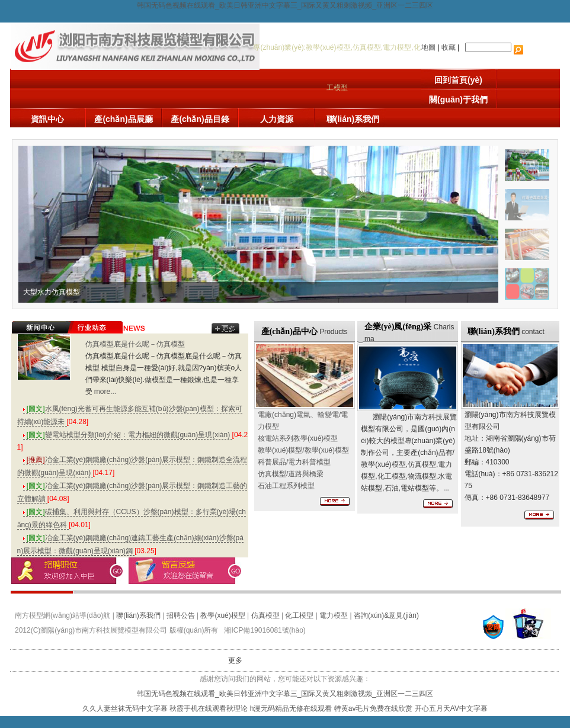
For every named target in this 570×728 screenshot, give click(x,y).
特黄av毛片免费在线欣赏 (374, 708)
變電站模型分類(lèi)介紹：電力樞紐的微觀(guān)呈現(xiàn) (128, 435)
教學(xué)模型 (222, 615)
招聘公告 (181, 615)
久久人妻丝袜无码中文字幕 (125, 708)
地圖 (428, 47)
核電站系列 (298, 438)
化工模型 (299, 615)
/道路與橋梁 (291, 474)
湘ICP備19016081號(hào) (265, 630)
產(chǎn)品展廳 (123, 119)
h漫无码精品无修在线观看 (291, 708)
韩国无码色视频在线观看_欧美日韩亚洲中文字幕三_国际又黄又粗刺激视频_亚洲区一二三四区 (285, 5)
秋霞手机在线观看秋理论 (209, 708)
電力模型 (334, 615)
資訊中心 (47, 119)
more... (105, 392)
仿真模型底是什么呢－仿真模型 (135, 344)
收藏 (449, 47)
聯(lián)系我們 (353, 119)
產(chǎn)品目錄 (200, 119)
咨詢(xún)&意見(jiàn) (386, 615)
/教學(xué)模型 (303, 450)
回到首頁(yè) (458, 80)
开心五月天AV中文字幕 (451, 708)
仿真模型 (265, 615)
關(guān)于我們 (458, 100)
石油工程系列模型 (286, 486)
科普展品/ (294, 462)
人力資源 (277, 119)
